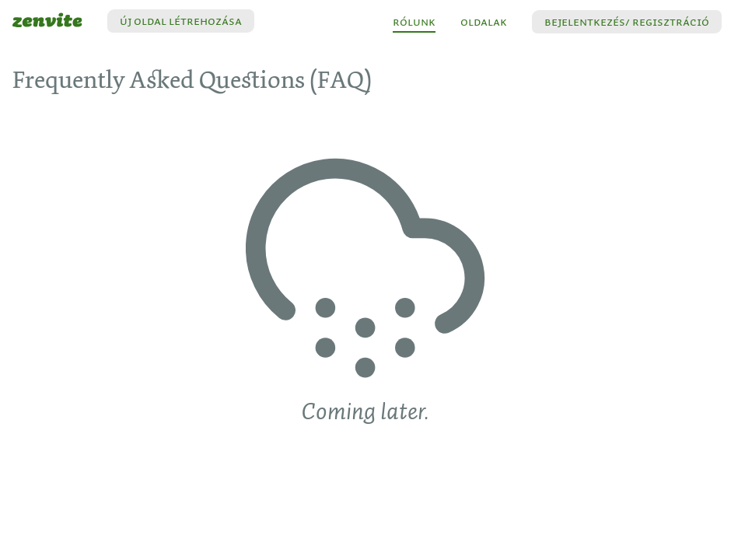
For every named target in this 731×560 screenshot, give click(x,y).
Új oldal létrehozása (181, 21)
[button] (627, 22)
